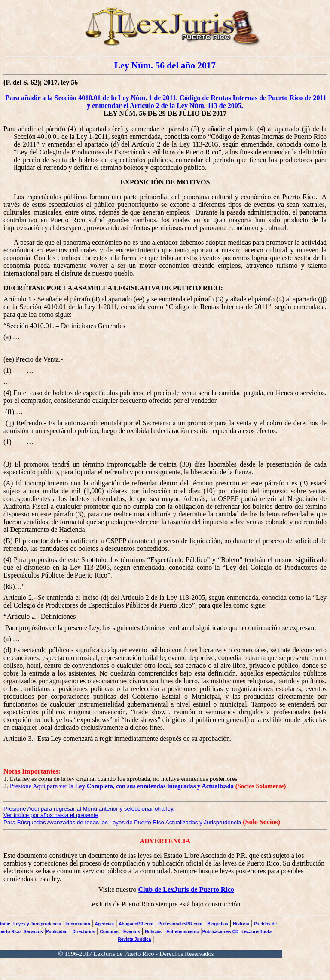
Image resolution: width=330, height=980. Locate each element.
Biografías (218, 924)
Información (78, 924)
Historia (241, 924)
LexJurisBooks (257, 932)
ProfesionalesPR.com (180, 924)
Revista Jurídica (135, 939)
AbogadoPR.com (136, 924)
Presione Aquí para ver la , (122, 786)
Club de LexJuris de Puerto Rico (186, 889)
